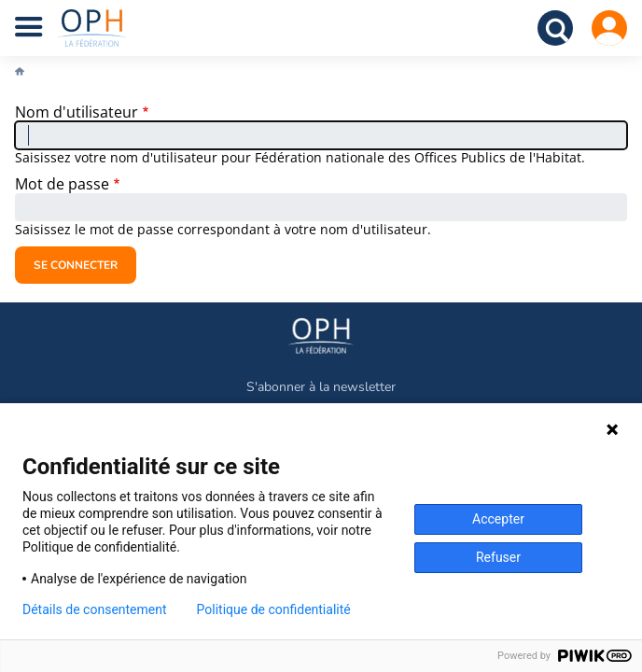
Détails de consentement (95, 609)
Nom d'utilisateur (77, 112)
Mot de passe (62, 184)
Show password (607, 208)
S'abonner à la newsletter (321, 387)
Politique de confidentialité (274, 609)
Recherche (555, 28)
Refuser (498, 557)
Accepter (498, 519)
